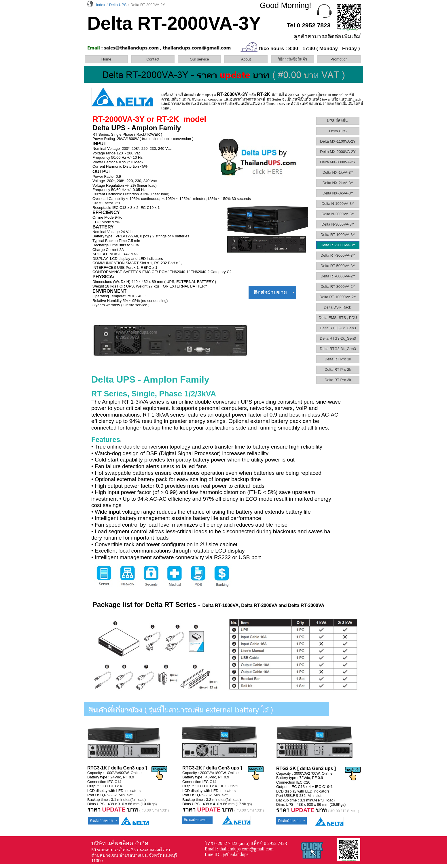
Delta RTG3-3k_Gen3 (338, 349)
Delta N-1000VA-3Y (338, 204)
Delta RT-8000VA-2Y (338, 287)
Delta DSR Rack (338, 307)
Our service (199, 59)
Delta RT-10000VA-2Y (338, 297)
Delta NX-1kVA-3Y (338, 172)
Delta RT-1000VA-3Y (338, 235)
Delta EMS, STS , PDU (338, 318)
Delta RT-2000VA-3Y (338, 245)
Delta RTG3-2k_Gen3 (338, 338)
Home (106, 59)
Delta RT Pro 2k (338, 369)
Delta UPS (338, 131)
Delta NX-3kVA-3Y (338, 193)
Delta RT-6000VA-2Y (338, 276)
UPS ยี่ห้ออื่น (338, 121)
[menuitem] (107, 59)
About (246, 59)
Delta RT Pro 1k (338, 359)
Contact (153, 59)
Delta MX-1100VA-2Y (338, 141)
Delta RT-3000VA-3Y (338, 255)
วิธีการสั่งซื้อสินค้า (292, 59)
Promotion (339, 59)
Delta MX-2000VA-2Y (338, 152)
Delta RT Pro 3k (338, 380)
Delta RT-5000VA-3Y (338, 266)
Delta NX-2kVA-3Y (338, 183)
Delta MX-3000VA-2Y (338, 162)
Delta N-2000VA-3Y (338, 214)
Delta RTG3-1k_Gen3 (338, 328)
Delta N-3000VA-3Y (338, 224)
